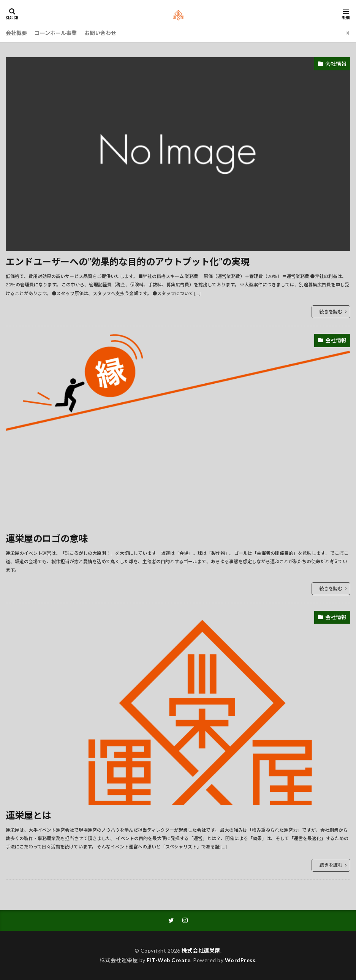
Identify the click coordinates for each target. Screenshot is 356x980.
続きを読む (331, 312)
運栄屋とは (28, 815)
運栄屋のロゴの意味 (47, 538)
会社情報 (336, 64)
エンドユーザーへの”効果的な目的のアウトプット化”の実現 (128, 261)
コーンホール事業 (56, 33)
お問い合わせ (100, 33)
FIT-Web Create (169, 960)
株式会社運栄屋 (201, 951)
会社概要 (16, 33)
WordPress (240, 960)
